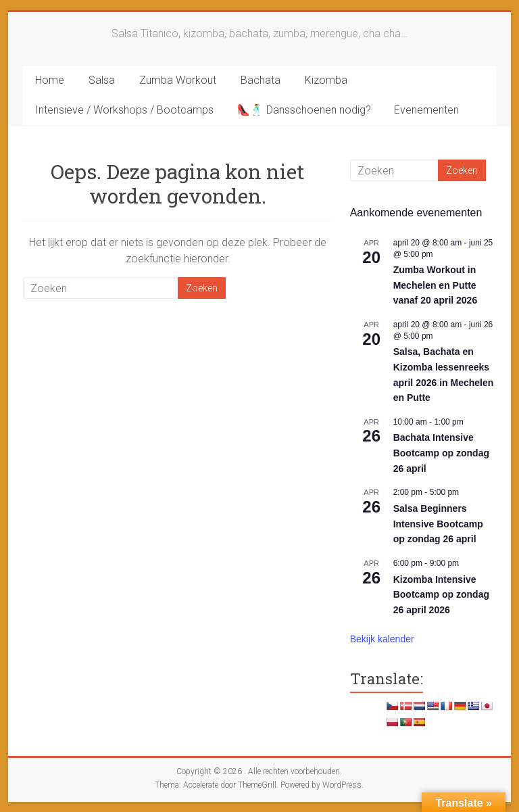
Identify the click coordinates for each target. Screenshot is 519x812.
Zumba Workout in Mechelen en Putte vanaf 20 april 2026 (436, 285)
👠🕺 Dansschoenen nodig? (304, 110)
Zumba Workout (178, 80)
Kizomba (326, 80)
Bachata (261, 80)
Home (50, 80)
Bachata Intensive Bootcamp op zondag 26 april (441, 453)
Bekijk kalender (382, 639)
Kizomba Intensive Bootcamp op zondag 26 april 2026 (441, 595)
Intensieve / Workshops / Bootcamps (124, 110)
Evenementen (426, 110)
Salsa (102, 80)
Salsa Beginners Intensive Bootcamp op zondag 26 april (438, 524)
